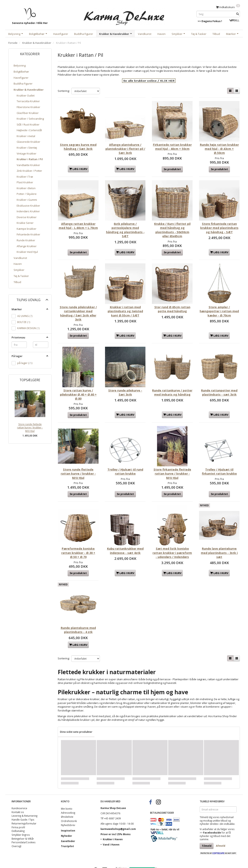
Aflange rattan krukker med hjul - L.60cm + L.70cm (78, 221)
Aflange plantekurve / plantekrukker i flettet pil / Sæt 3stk (125, 145)
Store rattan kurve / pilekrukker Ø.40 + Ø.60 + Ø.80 (78, 380)
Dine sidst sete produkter (76, 707)
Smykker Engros (21, 810)
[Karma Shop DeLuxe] (124, 16)
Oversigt (16, 822)
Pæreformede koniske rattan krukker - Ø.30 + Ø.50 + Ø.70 (78, 531)
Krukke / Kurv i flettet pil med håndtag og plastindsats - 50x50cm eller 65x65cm (172, 223)
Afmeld (221, 821)
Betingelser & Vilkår (23, 814)
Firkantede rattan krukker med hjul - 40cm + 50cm (172, 145)
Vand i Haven (111, 820)
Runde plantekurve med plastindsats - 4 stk (78, 605)
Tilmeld (207, 821)
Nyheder (66, 811)
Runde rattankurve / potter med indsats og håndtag (172, 380)
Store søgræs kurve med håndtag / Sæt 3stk (78, 143)
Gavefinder (68, 816)
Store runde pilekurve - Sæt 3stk (125, 378)
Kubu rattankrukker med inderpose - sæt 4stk (125, 529)
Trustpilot (67, 822)
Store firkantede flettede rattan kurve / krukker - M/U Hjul (172, 456)
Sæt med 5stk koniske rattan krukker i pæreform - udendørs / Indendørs (172, 533)
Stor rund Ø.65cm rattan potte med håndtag (172, 298)
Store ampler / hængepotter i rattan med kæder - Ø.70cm (219, 300)
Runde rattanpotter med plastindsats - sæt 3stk (219, 378)
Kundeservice (19, 784)
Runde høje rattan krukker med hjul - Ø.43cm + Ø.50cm (219, 145)
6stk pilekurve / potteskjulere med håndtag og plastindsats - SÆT (125, 223)
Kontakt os (18, 788)
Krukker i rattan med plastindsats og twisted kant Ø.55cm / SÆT (125, 300)
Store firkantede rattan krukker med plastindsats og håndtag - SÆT (219, 223)
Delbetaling (18, 807)
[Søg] (238, 14)
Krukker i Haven (113, 815)
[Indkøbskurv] (228, 7)
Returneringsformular (24, 799)
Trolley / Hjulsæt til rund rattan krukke (125, 453)
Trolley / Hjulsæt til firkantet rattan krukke (219, 453)
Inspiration (68, 806)
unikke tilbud (220, 796)
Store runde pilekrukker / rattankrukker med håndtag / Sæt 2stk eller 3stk (78, 302)
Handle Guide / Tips (23, 795)
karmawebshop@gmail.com (118, 804)
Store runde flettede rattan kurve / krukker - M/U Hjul (30, 428)
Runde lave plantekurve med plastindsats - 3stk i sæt (219, 531)
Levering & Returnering (24, 791)
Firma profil (18, 803)
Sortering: (64, 91)
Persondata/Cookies (24, 818)
